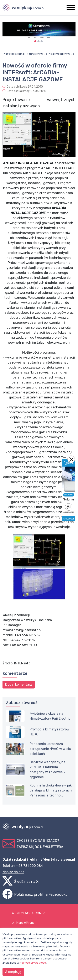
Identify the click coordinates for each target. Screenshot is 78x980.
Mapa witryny (25, 923)
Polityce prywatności (33, 963)
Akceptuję (13, 972)
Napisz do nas (13, 872)
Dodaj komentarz (19, 684)
